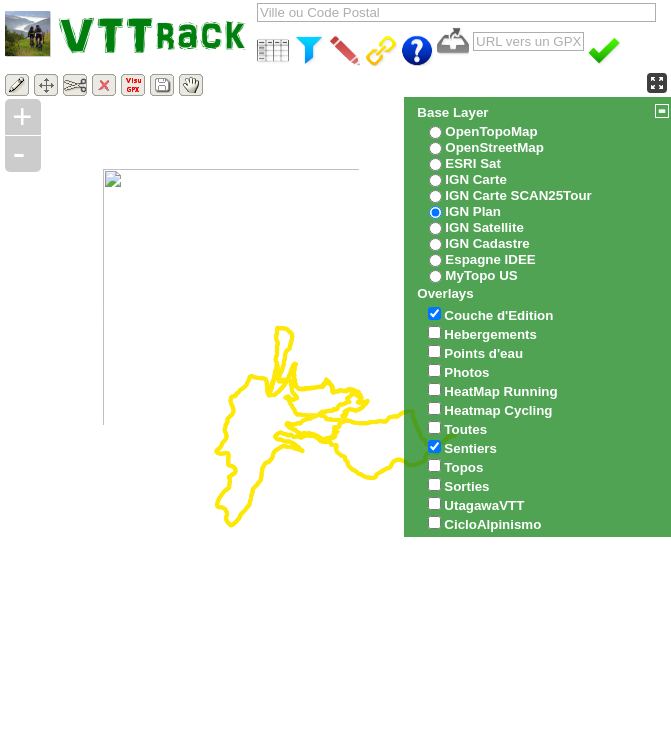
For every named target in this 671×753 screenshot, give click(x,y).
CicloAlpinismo (492, 524)
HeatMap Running (500, 391)
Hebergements (490, 334)
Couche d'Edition (498, 315)
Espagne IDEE (490, 259)
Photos (466, 372)
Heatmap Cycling (498, 410)
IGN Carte (475, 179)
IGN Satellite (484, 227)
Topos (463, 467)
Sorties (466, 486)
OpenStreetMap (494, 147)
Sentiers (470, 448)
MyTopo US (481, 275)
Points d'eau (483, 353)
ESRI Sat (473, 163)
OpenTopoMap (491, 131)
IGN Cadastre (487, 243)
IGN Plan (473, 211)
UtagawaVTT (484, 505)
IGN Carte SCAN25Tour (518, 195)
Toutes (465, 429)
